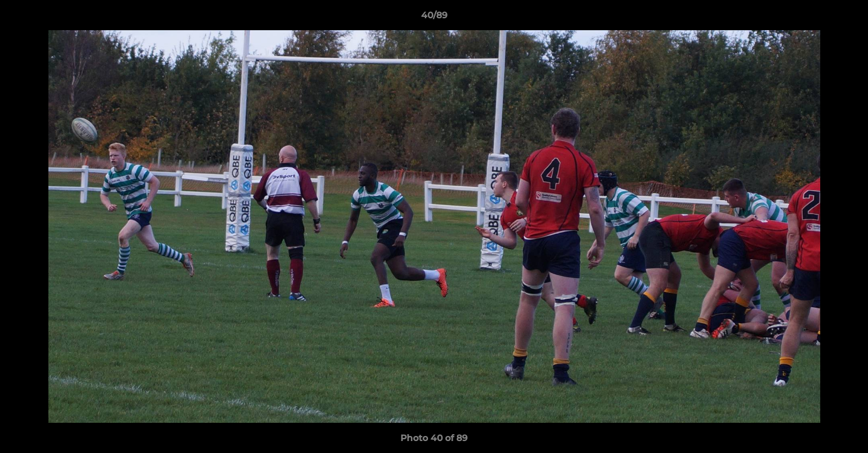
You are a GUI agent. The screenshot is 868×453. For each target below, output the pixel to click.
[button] (845, 18)
